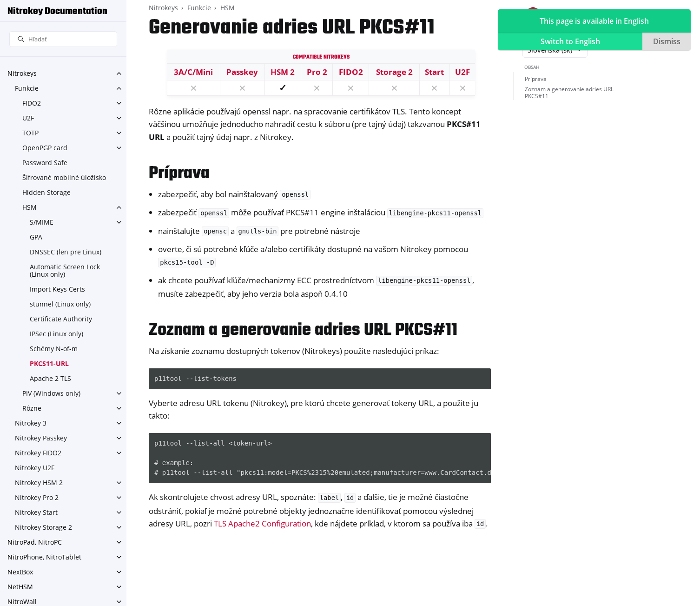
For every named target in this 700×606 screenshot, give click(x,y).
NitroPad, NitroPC (35, 542)
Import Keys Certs (57, 289)
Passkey (242, 72)
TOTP (30, 133)
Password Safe (45, 163)
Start (434, 72)
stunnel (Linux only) (60, 304)
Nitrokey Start (36, 512)
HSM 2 (283, 72)
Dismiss (667, 41)
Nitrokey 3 (31, 423)
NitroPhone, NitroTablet (44, 557)
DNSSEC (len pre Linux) (66, 252)
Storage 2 (394, 72)
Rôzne (32, 408)
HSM (30, 207)
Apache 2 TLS (50, 378)
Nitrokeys (22, 73)
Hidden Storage (46, 192)
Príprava (536, 79)
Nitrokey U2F (35, 468)
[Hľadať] (63, 39)
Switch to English (570, 41)
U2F (28, 118)
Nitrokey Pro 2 (37, 497)
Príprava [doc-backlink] (179, 174)
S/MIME (42, 222)
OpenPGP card (45, 148)
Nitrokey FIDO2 (38, 453)
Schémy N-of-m (54, 349)
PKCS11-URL (49, 363)
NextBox (20, 572)
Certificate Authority (61, 319)
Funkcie (27, 88)
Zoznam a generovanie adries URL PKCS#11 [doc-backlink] (303, 330)
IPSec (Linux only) (56, 334)
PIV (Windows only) (51, 393)
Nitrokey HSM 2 (39, 483)
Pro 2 (317, 72)
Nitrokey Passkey (41, 438)
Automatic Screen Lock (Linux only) (65, 270)
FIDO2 (32, 103)
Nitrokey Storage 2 (43, 527)
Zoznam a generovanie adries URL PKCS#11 (569, 93)
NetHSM (20, 587)
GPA (36, 237)
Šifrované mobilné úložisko (64, 177)
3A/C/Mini (193, 72)
